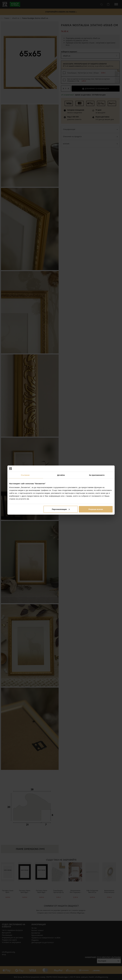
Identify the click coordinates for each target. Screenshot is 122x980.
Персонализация (61, 509)
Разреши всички (96, 509)
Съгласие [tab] (25, 475)
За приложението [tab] (97, 475)
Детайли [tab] (61, 475)
